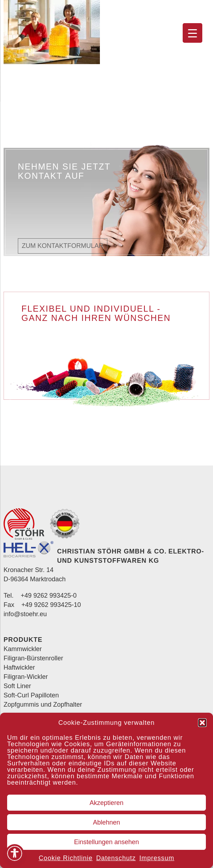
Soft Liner (17, 686)
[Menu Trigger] (192, 33)
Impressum (157, 858)
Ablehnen (106, 822)
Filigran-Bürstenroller (33, 658)
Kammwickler (23, 649)
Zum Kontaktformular (63, 246)
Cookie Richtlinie (65, 858)
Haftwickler (19, 667)
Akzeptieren (106, 803)
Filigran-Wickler (26, 677)
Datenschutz (116, 858)
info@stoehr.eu (25, 614)
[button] (202, 723)
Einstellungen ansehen (106, 842)
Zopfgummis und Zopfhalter (43, 705)
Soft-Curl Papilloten (31, 695)
